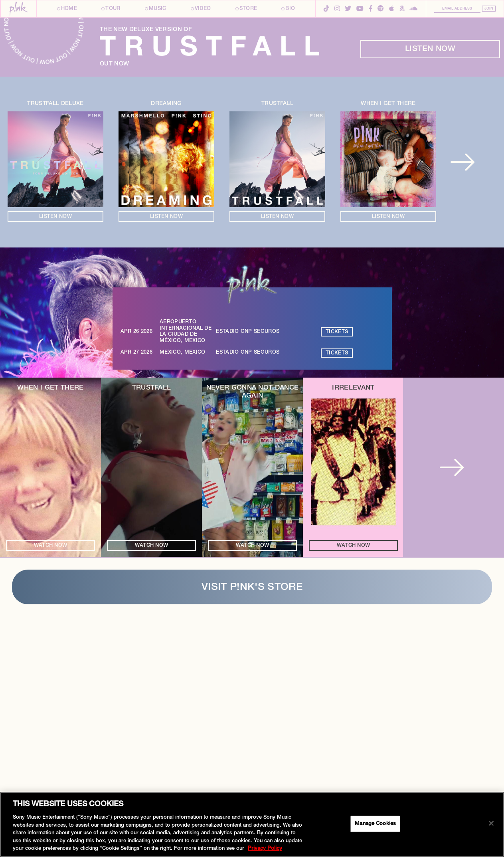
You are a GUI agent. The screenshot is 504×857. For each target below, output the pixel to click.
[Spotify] (381, 10)
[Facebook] (371, 10)
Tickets (337, 547)
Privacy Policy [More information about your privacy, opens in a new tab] (265, 849)
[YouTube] (360, 10)
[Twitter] (348, 10)
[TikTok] (326, 10)
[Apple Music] (391, 10)
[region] (252, 824)
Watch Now (51, 761)
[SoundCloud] (413, 10)
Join (489, 9)
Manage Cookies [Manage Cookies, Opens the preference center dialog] (375, 824)
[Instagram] (337, 10)
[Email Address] (457, 9)
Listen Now (430, 265)
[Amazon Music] (402, 10)
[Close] (491, 823)
